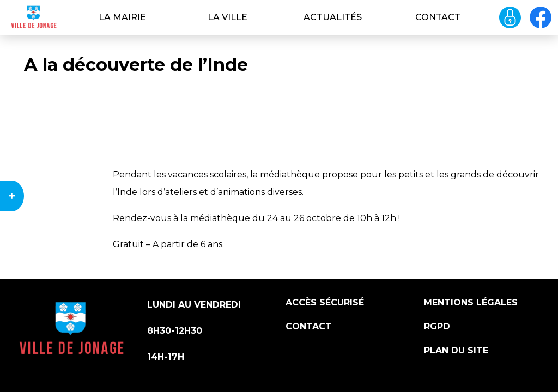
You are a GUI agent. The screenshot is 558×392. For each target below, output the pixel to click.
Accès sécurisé (325, 302)
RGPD (437, 326)
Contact (438, 17)
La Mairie (122, 17)
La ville (228, 17)
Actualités (333, 17)
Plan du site (456, 350)
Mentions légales (471, 302)
